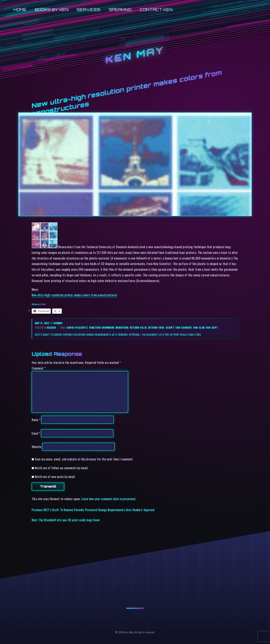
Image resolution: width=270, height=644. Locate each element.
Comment (39, 368)
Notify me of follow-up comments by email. (62, 468)
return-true (156, 327)
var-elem (199, 327)
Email (36, 433)
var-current (184, 327)
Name (36, 420)
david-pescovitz (77, 327)
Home (20, 10)
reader (51, 327)
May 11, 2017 (43, 323)
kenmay (58, 323)
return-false (138, 327)
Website (37, 447)
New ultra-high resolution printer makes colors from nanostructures (74, 295)
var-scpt (212, 327)
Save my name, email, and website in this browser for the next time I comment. (84, 459)
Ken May (135, 55)
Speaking (120, 10)
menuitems (122, 327)
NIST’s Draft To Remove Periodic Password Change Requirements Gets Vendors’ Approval (87, 335)
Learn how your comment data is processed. (109, 499)
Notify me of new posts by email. (55, 477)
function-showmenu (102, 327)
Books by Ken (52, 10)
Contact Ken (156, 10)
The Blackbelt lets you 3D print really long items (171, 335)
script (170, 327)
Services (89, 10)
